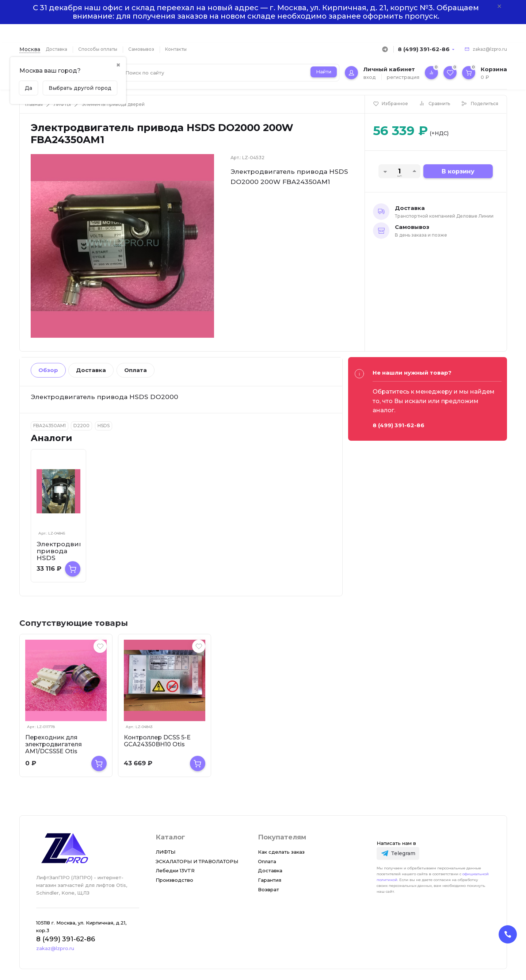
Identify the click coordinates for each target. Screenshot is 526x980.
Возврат (268, 889)
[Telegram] (398, 853)
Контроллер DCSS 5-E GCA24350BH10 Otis (157, 741)
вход (370, 77)
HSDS (104, 426)
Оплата (136, 370)
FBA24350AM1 (49, 426)
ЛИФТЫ (62, 104)
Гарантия (270, 880)
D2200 (81, 426)
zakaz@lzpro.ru (490, 49)
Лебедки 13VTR (175, 870)
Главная (34, 104)
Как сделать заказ (281, 852)
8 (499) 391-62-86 (424, 49)
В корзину (458, 171)
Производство (174, 880)
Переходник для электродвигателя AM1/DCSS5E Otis (54, 744)
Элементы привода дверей (113, 104)
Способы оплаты (98, 49)
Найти (324, 72)
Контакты (176, 49)
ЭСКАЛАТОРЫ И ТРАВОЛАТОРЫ (197, 861)
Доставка (56, 49)
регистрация (403, 77)
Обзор (48, 370)
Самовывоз (141, 49)
